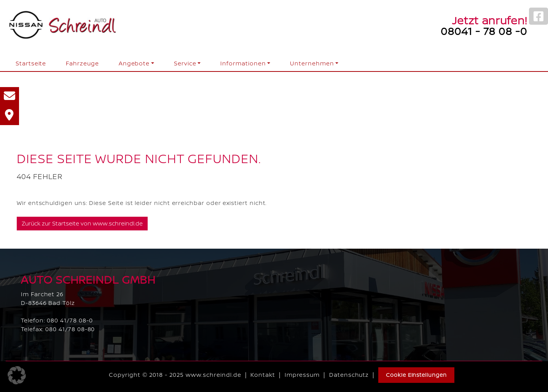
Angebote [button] (134, 63)
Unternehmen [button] (312, 63)
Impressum (302, 375)
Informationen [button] (243, 63)
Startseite (31, 63)
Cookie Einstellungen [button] (416, 375)
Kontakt (263, 375)
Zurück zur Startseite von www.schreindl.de (82, 223)
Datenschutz (349, 375)
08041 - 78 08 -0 (484, 31)
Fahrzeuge (82, 63)
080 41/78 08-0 (70, 320)
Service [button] (185, 63)
